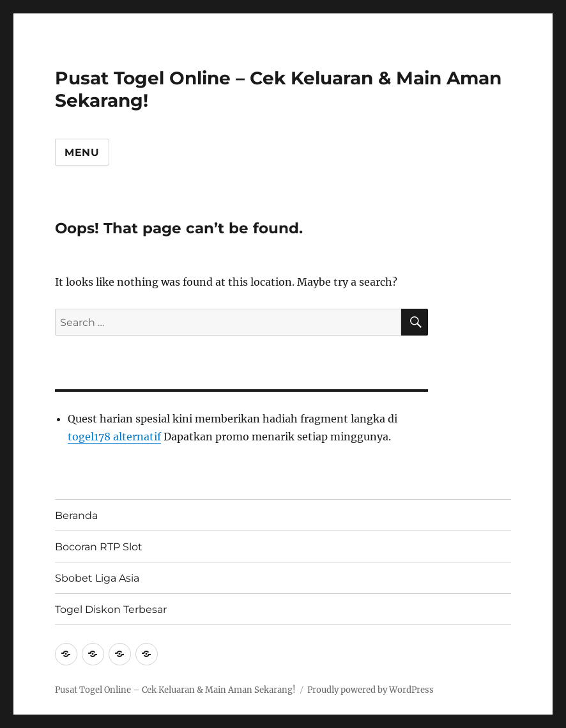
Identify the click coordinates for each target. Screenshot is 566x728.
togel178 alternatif (114, 437)
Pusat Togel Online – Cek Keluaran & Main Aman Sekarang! (175, 690)
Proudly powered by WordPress (371, 690)
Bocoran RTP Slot (99, 547)
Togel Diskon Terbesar (111, 609)
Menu (82, 152)
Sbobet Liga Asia (97, 578)
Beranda (76, 515)
